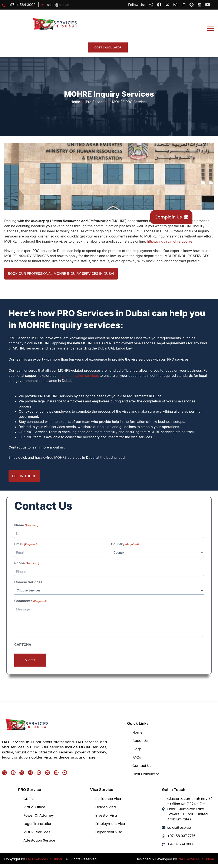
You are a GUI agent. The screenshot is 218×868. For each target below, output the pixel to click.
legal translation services (79, 376)
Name (26, 525)
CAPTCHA (23, 645)
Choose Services (28, 582)
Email (26, 544)
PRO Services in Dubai (196, 859)
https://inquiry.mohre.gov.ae (170, 241)
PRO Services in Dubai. (45, 859)
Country (125, 544)
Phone (27, 563)
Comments (30, 601)
